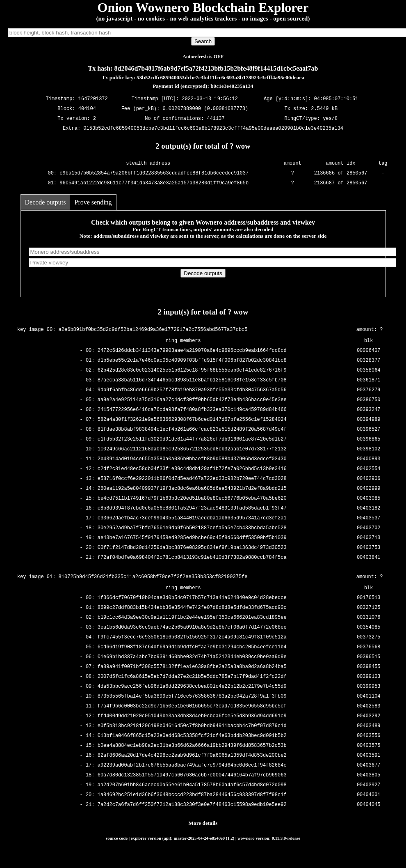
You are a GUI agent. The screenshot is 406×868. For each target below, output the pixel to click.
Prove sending (93, 202)
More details (203, 823)
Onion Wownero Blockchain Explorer (203, 7)
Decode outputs (46, 202)
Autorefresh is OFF (203, 57)
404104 (87, 109)
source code (117, 838)
